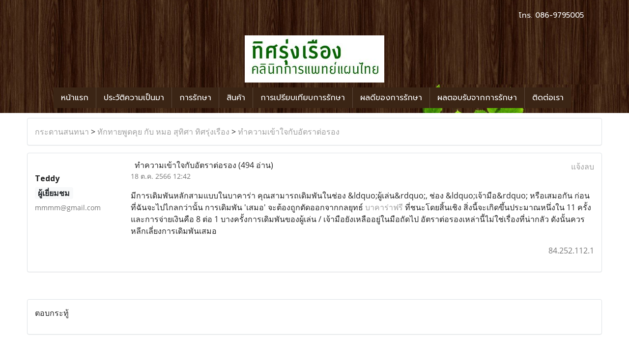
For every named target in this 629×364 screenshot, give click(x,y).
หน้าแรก (75, 98)
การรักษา (195, 98)
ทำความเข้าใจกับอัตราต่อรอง (289, 132)
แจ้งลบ (583, 167)
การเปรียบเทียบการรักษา (303, 98)
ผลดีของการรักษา (391, 98)
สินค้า (236, 98)
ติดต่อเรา (548, 98)
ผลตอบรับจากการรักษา (477, 98)
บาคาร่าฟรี (384, 207)
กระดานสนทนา (62, 132)
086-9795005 (559, 15)
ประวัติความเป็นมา (134, 98)
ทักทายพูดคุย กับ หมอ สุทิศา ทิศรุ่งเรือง (163, 132)
